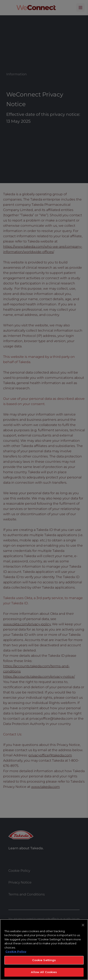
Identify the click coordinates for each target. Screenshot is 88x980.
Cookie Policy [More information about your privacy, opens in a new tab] (16, 951)
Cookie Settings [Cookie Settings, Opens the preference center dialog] (44, 960)
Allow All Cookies (44, 972)
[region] (44, 950)
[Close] (83, 925)
